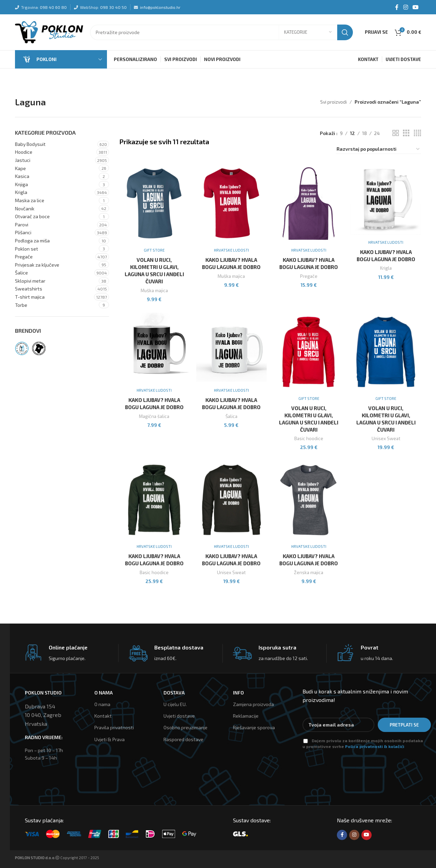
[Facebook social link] (397, 7)
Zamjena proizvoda (253, 704)
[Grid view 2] (396, 133)
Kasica (22, 176)
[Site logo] (49, 32)
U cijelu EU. (175, 704)
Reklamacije (246, 716)
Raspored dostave (183, 739)
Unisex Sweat (386, 438)
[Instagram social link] (406, 7)
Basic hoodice (309, 438)
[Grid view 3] (406, 133)
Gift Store (154, 250)
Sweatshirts (29, 289)
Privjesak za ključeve (37, 265)
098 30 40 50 (113, 7)
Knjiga (21, 184)
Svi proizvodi (333, 102)
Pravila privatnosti (114, 727)
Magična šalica (154, 416)
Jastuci (23, 160)
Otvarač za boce (32, 216)
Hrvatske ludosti (231, 250)
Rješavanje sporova (254, 727)
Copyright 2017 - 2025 (57, 858)
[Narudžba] (378, 149)
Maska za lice (30, 200)
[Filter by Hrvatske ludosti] (39, 348)
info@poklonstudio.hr (160, 7)
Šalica (231, 416)
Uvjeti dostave (179, 716)
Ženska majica (309, 572)
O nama (102, 704)
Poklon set (27, 249)
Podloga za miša (32, 241)
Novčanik (25, 208)
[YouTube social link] (416, 7)
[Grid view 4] (417, 133)
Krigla (21, 192)
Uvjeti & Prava (110, 739)
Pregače (24, 257)
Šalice (21, 273)
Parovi (22, 225)
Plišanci (23, 232)
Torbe (21, 305)
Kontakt (103, 716)
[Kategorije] (308, 32)
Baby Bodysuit (30, 144)
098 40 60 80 (53, 7)
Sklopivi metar (30, 281)
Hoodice (24, 152)
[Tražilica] (221, 32)
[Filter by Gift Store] (22, 348)
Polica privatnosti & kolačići (375, 746)
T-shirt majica (30, 297)
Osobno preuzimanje (185, 727)
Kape (20, 168)
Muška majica (154, 290)
